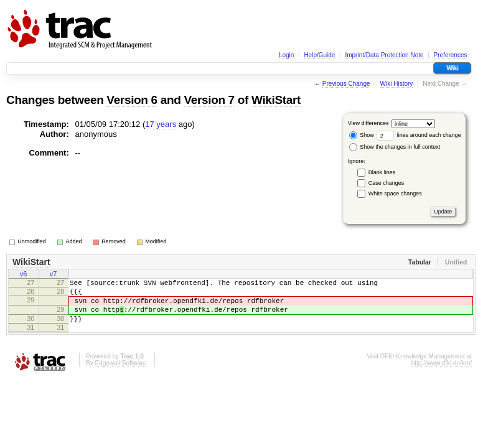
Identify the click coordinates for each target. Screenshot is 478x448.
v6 (24, 275)
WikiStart (276, 100)
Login (286, 55)
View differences (368, 123)
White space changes (395, 194)
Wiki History (397, 84)
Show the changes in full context (395, 147)
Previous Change (346, 84)
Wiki (452, 68)
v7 (54, 275)
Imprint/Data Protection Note (384, 55)
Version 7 (209, 100)
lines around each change (419, 135)
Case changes (387, 183)
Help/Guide (319, 55)
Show (362, 135)
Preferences (451, 55)
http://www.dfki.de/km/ (442, 376)
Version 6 (132, 100)
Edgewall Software (120, 376)
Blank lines (382, 172)
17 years (161, 124)
